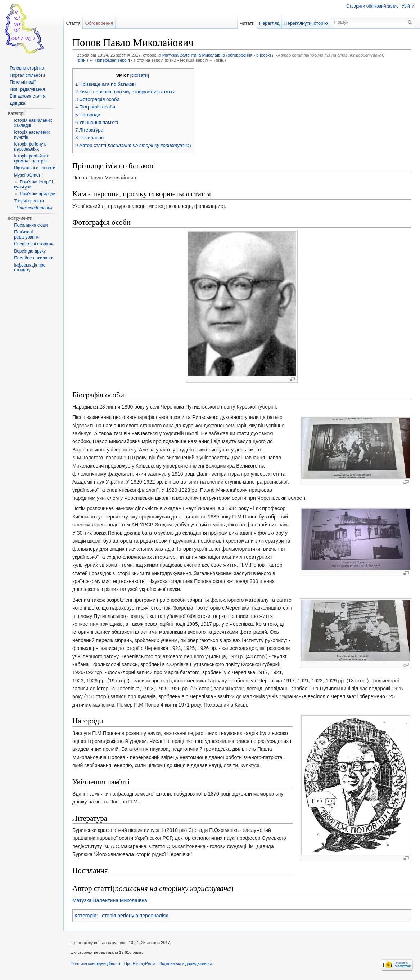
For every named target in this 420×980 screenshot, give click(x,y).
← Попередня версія (110, 60)
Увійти (408, 6)
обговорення (240, 55)
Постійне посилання (34, 258)
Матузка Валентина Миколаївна (194, 55)
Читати (247, 23)
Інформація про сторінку (30, 268)
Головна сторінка (27, 68)
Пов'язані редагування (27, 235)
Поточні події (23, 82)
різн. (82, 60)
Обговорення (99, 23)
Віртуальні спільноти (35, 168)
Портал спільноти (27, 75)
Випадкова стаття (27, 96)
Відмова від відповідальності (186, 963)
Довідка (17, 103)
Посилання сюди (31, 225)
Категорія (85, 916)
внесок (263, 55)
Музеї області (28, 175)
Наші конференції (34, 208)
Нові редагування (27, 89)
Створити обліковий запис (372, 6)
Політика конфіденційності (95, 963)
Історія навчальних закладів (33, 123)
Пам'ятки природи (37, 194)
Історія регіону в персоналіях (134, 916)
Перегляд (269, 23)
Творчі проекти (29, 201)
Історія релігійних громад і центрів (31, 159)
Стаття (73, 23)
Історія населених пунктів (32, 135)
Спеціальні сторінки (34, 244)
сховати (139, 75)
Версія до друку (30, 251)
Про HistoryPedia (140, 963)
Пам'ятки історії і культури (33, 184)
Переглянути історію (306, 23)
